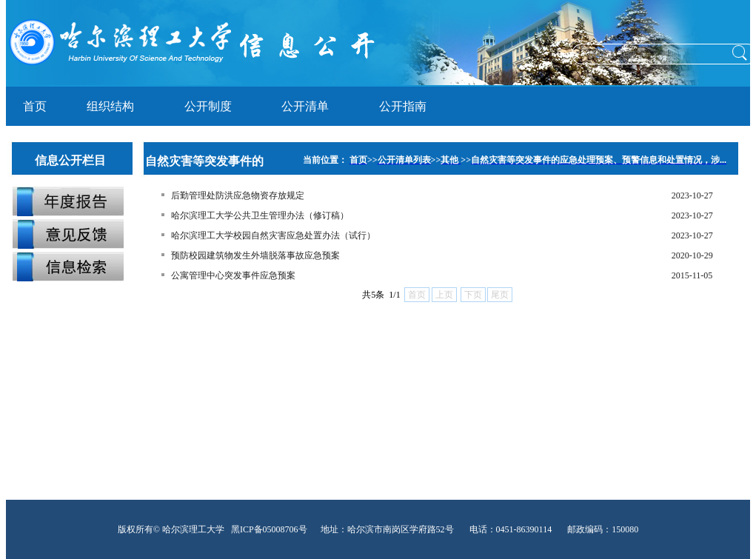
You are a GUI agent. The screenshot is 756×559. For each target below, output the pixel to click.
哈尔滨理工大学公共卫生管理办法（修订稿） (260, 215)
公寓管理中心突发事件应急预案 (233, 275)
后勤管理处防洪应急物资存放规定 (238, 195)
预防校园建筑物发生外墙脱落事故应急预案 (255, 255)
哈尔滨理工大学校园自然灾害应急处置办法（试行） (273, 235)
